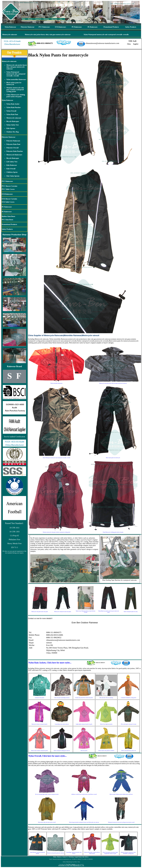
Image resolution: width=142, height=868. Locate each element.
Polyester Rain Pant (13, 144)
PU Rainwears (77, 27)
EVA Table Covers (8, 202)
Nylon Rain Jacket (13, 104)
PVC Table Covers (8, 189)
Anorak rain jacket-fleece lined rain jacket (84, 698)
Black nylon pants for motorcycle (14, 84)
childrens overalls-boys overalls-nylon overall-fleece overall (84, 794)
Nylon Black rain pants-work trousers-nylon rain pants (109, 612)
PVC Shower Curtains (10, 186)
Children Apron (12, 172)
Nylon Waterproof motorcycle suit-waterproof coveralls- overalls (106, 35)
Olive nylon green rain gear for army (128, 724)
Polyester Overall (12, 148)
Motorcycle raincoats (10, 35)
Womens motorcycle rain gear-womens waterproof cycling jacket (15, 90)
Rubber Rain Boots (8, 216)
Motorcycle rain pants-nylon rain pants (40, 612)
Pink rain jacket (84, 751)
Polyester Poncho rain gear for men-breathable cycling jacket (128, 853)
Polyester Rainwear (28, 27)
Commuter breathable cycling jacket (129, 698)
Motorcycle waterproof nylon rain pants (63, 612)
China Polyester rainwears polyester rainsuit (37, 853)
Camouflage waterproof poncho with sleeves (74, 853)
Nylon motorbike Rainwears (16, 79)
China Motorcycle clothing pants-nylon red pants (16, 96)
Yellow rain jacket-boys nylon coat (129, 751)
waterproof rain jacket (39, 698)
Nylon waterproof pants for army (131, 612)
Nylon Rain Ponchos (13, 107)
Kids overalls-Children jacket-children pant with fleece (121, 794)
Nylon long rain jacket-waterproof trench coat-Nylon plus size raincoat (84, 822)
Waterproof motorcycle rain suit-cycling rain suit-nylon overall (121, 822)
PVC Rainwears (44, 27)
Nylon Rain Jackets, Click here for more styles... (50, 663)
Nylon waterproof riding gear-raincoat (62, 751)
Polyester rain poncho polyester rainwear (56, 853)
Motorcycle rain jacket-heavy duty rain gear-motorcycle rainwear (48, 35)
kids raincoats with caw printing (106, 698)
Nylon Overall (11, 111)
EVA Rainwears (61, 27)
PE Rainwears (93, 27)
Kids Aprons (11, 128)
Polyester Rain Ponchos (15, 151)
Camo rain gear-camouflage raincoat (62, 698)
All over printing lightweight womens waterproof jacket (47, 794)
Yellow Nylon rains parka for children (106, 751)
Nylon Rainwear (10, 27)
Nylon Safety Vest (13, 125)
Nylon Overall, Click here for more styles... (48, 756)
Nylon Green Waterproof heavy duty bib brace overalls (86, 612)
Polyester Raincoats (13, 141)
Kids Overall (11, 169)
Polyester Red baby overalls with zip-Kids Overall (92, 853)
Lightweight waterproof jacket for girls (84, 724)
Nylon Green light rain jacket (106, 724)
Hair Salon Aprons (13, 176)
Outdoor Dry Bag (13, 132)
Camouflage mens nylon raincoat (62, 724)
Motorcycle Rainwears (14, 155)
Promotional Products (111, 27)
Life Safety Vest (12, 162)
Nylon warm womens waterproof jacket (39, 751)
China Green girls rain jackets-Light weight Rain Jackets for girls (110, 853)
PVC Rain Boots (7, 220)
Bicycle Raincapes (13, 121)
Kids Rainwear (12, 165)
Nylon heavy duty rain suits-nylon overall (47, 822)
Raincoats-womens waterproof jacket (40, 724)
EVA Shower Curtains (9, 199)
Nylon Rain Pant (12, 114)
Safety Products (131, 27)
